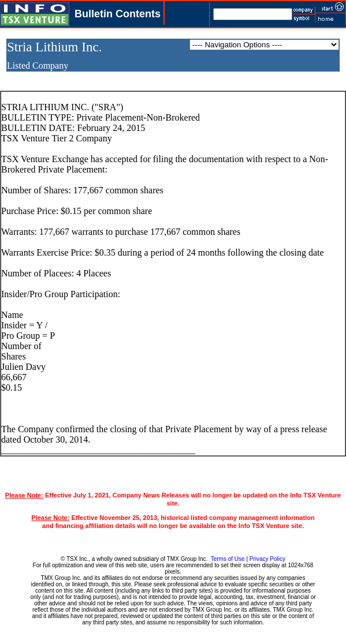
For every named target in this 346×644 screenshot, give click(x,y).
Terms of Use (228, 559)
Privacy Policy (267, 559)
